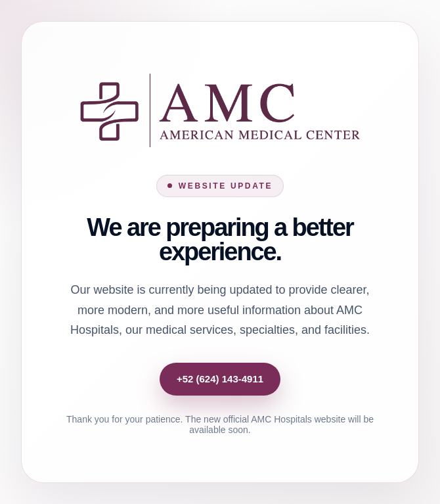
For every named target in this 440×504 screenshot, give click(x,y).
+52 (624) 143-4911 (220, 379)
